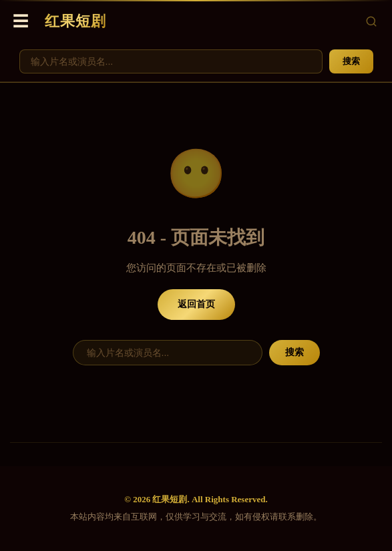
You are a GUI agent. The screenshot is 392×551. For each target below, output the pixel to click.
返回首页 (196, 304)
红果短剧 (75, 21)
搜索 (351, 61)
